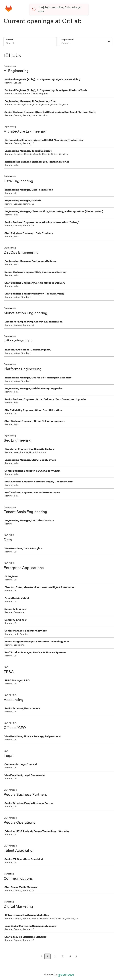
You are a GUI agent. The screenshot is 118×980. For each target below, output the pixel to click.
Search (10, 40)
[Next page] (77, 957)
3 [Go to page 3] (63, 956)
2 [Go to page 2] (55, 956)
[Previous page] (41, 957)
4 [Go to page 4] (70, 956)
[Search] (30, 44)
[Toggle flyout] (109, 42)
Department (68, 40)
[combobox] (62, 43)
